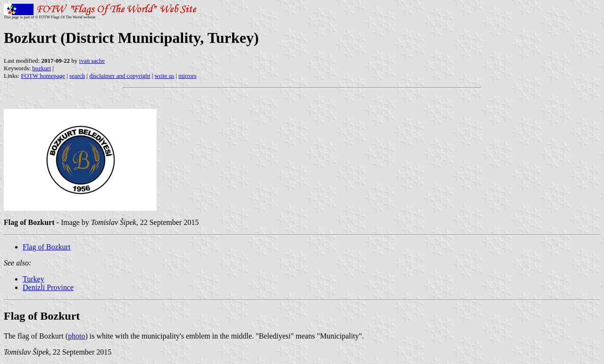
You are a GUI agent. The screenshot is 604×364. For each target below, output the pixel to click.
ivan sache (92, 61)
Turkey (34, 279)
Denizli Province (48, 287)
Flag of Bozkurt (46, 247)
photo (76, 336)
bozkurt (42, 68)
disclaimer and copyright (120, 76)
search (77, 76)
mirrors (187, 76)
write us (165, 76)
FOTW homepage (43, 76)
